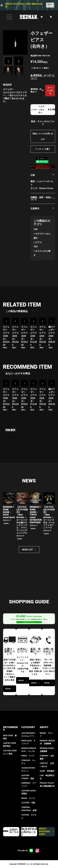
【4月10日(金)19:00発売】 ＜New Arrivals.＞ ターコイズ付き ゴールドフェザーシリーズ (49, 517)
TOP (36, 229)
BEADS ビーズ (28, 798)
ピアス (39, 242)
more (50, 4)
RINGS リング (28, 756)
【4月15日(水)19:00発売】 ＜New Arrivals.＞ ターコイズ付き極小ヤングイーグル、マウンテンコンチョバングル (22, 520)
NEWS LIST (27, 550)
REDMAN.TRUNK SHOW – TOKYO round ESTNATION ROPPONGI (36, 515)
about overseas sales (46, 832)
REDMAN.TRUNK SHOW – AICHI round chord (9, 512)
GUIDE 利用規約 (47, 771)
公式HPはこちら (14, 831)
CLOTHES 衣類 (28, 803)
